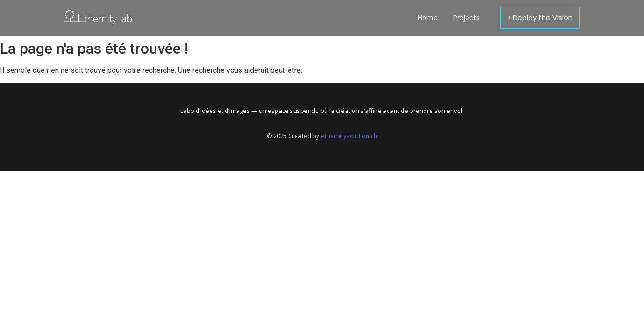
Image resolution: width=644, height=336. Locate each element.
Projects (467, 18)
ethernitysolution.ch (349, 136)
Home (428, 18)
